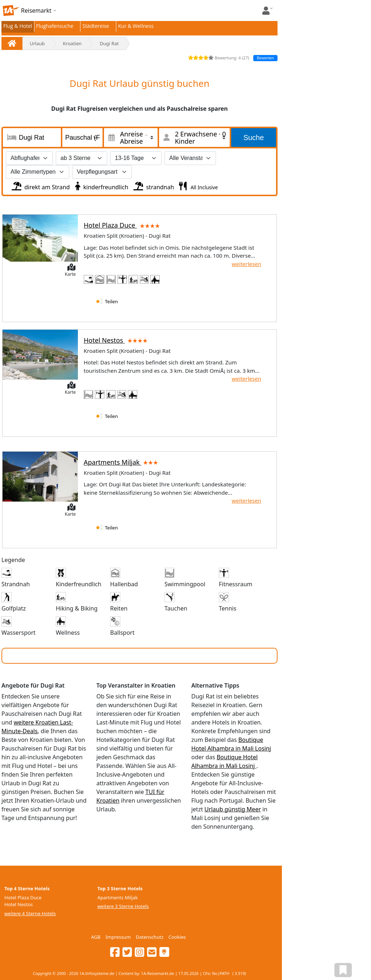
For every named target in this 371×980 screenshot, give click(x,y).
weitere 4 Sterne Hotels (30, 913)
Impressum (118, 937)
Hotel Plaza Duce (123, 225)
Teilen (112, 301)
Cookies (177, 937)
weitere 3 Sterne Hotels (123, 906)
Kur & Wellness (136, 26)
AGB (96, 937)
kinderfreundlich (101, 185)
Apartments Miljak (121, 462)
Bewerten (265, 58)
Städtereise (96, 26)
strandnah (153, 185)
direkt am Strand (40, 185)
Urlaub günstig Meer (233, 809)
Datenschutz (150, 937)
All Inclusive (203, 187)
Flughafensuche (55, 26)
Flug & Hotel (18, 26)
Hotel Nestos (117, 340)
